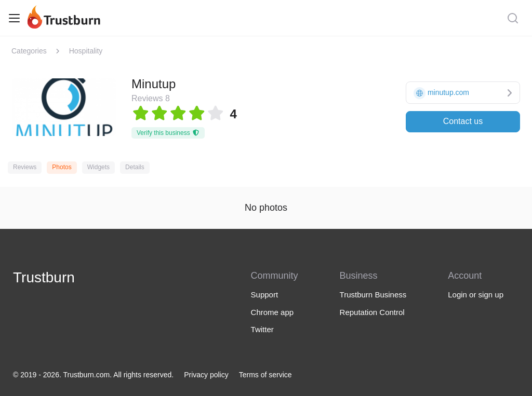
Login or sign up (476, 295)
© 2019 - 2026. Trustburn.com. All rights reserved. (93, 375)
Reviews (25, 167)
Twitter (262, 329)
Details (135, 167)
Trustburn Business (373, 295)
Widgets (98, 167)
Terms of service (265, 375)
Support (265, 295)
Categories (29, 51)
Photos (62, 167)
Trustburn (44, 277)
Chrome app (272, 312)
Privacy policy (206, 375)
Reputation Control (372, 312)
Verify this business (168, 133)
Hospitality (86, 51)
